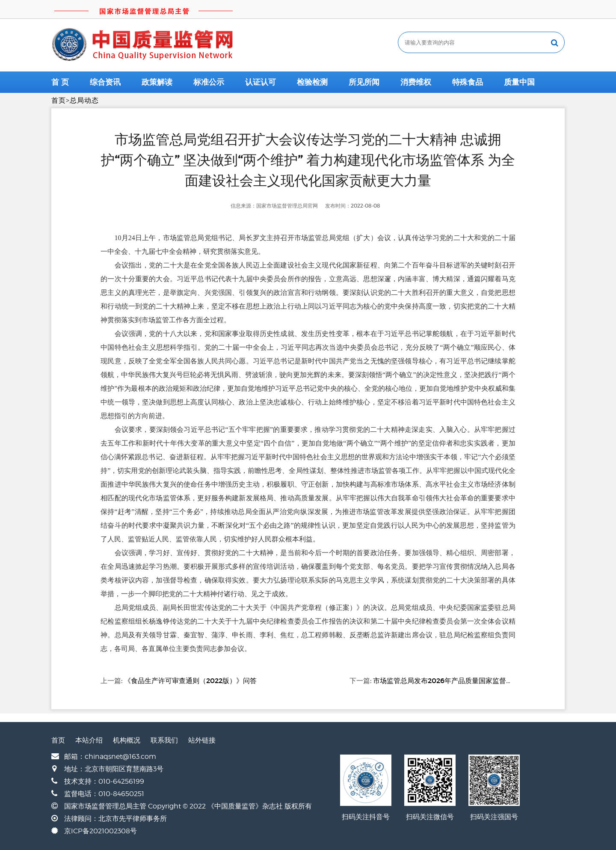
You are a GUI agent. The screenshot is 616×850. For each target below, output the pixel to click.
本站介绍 (89, 740)
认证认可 (261, 82)
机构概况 (127, 740)
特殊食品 (468, 82)
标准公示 (209, 82)
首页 (59, 100)
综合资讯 (105, 82)
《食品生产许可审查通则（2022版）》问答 (190, 681)
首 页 (60, 82)
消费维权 (416, 82)
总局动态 (84, 100)
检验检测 (312, 82)
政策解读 (157, 82)
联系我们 (164, 740)
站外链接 (202, 740)
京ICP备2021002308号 (101, 831)
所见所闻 (364, 82)
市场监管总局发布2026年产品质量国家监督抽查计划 (453, 681)
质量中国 (519, 82)
